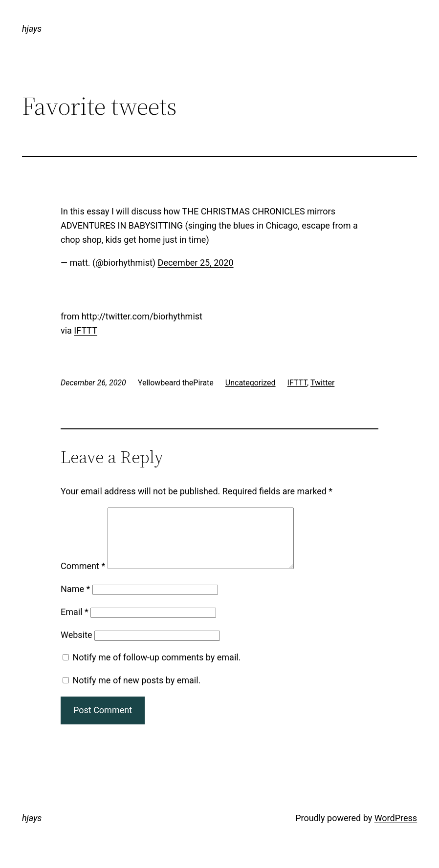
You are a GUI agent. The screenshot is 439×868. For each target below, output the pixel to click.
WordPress (396, 830)
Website (76, 646)
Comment (83, 578)
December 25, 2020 (196, 263)
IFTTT (86, 330)
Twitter (322, 383)
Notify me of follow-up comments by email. (156, 669)
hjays (32, 29)
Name (75, 601)
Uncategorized (251, 383)
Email (75, 624)
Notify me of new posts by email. (136, 692)
